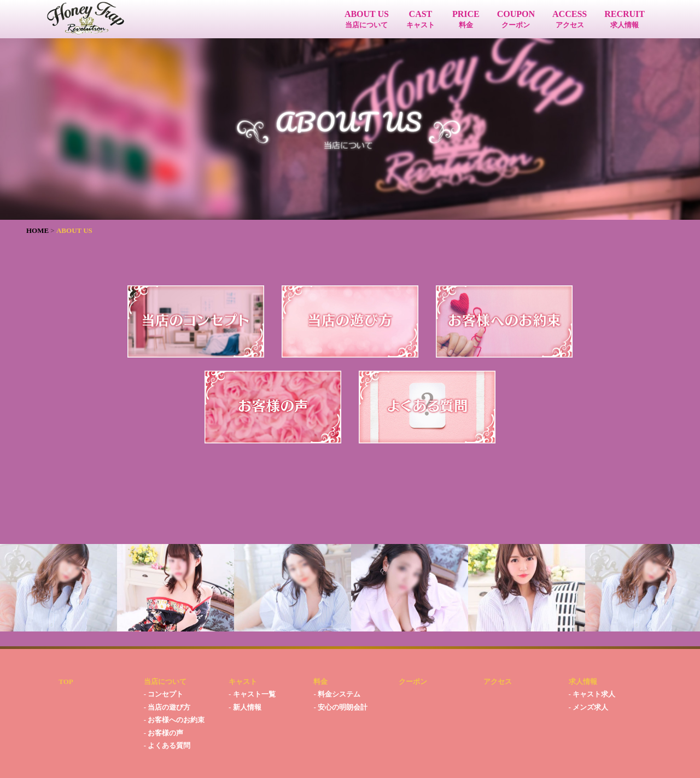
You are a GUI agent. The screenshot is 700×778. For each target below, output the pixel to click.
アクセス (498, 682)
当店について (165, 682)
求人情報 (583, 682)
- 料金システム (337, 694)
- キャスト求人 (592, 694)
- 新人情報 (245, 707)
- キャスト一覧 (252, 694)
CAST (421, 19)
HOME (37, 230)
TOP (66, 682)
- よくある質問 (167, 745)
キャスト (243, 682)
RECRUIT (625, 19)
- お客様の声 (164, 733)
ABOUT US (367, 19)
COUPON (516, 19)
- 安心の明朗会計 (340, 707)
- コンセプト (164, 694)
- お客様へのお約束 (174, 720)
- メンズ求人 (589, 707)
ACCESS (570, 19)
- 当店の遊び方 (167, 707)
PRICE (466, 19)
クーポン (413, 682)
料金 (320, 682)
